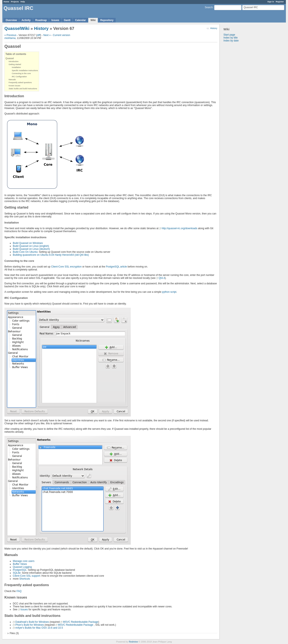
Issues (55, 20)
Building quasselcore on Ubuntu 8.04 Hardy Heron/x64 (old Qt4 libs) (51, 255)
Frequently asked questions (20, 82)
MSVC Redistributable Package (81, 622)
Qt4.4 (162, 278)
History (214, 28)
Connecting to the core (21, 73)
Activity (26, 20)
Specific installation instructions (25, 71)
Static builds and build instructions (23, 89)
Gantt (67, 20)
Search (209, 7)
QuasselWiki (17, 28)
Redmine (133, 642)
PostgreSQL (20, 570)
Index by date (231, 41)
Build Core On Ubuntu (25, 252)
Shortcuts (25, 579)
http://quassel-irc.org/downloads (179, 228)
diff (39, 35)
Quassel (10, 58)
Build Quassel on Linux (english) (31, 246)
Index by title (231, 38)
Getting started (15, 64)
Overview (11, 20)
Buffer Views (20, 564)
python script (169, 292)
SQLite (17, 573)
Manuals (12, 80)
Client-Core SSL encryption (66, 267)
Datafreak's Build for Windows (32, 622)
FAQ (19, 591)
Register (280, 2)
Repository (107, 20)
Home (6, 2)
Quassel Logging (22, 567)
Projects (15, 2)
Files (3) (14, 633)
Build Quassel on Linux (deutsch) (31, 249)
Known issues (15, 86)
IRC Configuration (19, 77)
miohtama (10, 38)
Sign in (271, 2)
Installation (16, 67)
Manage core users (24, 561)
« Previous (10, 35)
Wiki (93, 20)
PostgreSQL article (116, 267)
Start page (229, 35)
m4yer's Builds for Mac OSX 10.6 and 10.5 (39, 628)
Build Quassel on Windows (28, 243)
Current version (62, 35)
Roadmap (41, 20)
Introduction (14, 61)
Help (23, 2)
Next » (47, 35)
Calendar (80, 20)
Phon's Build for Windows (30, 625)
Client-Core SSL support (26, 576)
